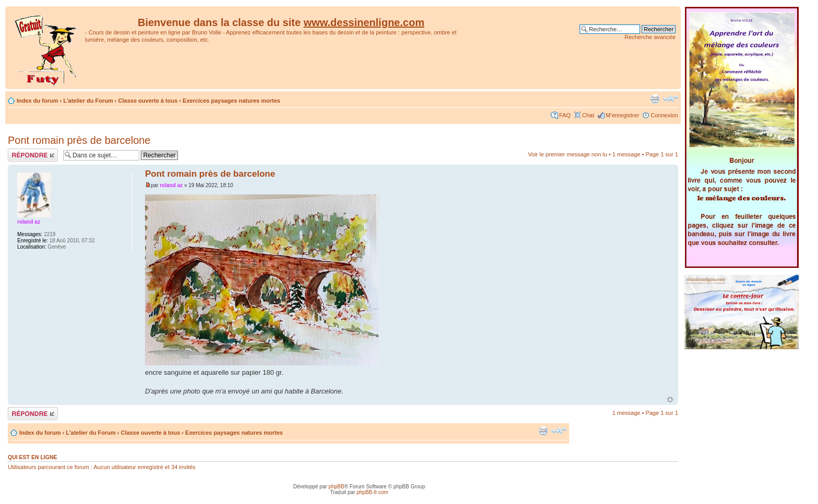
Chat (588, 115)
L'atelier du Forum (88, 101)
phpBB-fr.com (372, 492)
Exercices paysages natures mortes (231, 101)
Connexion (664, 115)
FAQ (565, 115)
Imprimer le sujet (655, 99)
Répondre (33, 155)
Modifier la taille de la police (671, 99)
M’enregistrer (622, 115)
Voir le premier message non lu (568, 154)
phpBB (336, 487)
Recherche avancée (650, 37)
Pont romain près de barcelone (79, 140)
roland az (171, 185)
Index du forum (37, 101)
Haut (670, 399)
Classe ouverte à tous (148, 101)
